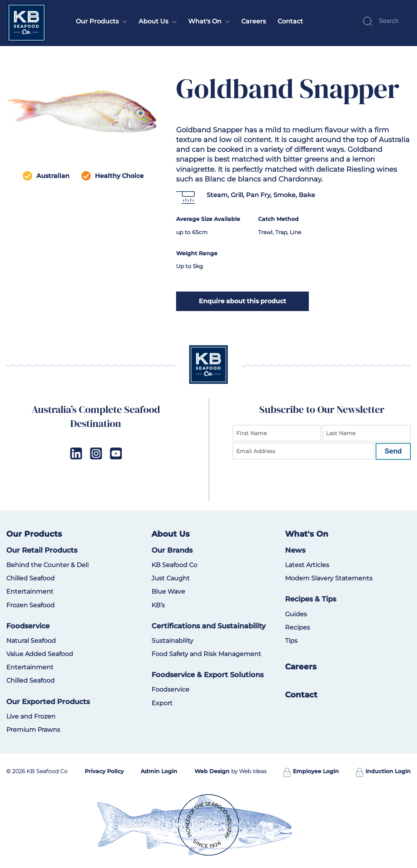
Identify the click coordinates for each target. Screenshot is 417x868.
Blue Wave (168, 591)
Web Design (212, 771)
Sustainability (172, 641)
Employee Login (311, 771)
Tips (291, 641)
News (295, 550)
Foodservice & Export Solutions (208, 675)
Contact (290, 21)
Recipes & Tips (311, 599)
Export (162, 703)
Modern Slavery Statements (329, 578)
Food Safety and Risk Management (206, 654)
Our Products (97, 21)
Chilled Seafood (30, 578)
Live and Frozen (31, 716)
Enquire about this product (242, 301)
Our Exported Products (48, 702)
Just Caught (171, 578)
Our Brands (172, 550)
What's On (205, 21)
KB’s (158, 605)
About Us (153, 21)
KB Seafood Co (174, 565)
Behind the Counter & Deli (47, 565)
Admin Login (159, 771)
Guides (296, 614)
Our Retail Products (42, 550)
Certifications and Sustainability (208, 626)
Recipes (298, 627)
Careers (254, 21)
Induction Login (383, 771)
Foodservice (28, 626)
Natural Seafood (31, 641)
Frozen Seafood (30, 605)
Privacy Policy (104, 771)
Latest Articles (307, 565)
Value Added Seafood (40, 654)
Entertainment (30, 591)
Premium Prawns (33, 730)
